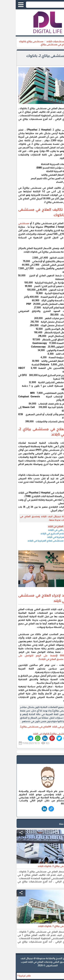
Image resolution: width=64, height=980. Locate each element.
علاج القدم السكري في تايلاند (40, 533)
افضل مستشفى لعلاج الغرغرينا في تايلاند (33, 541)
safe (57, 760)
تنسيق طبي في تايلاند (43, 530)
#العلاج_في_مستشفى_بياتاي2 (20, 727)
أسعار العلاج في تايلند (43, 526)
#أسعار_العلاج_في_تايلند (49, 727)
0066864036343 (53, 656)
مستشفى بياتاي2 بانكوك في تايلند (35, 734)
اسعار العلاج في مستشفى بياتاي (42, 44)
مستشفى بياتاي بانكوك (15, 41)
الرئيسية (57, 41)
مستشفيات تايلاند (40, 41)
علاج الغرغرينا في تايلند (43, 537)
